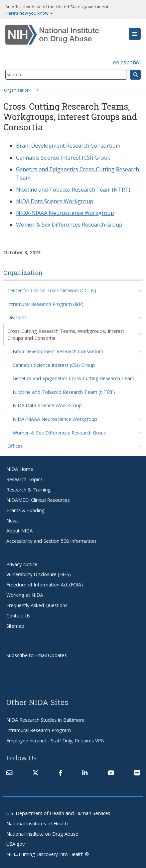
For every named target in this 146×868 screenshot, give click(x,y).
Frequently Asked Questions (37, 605)
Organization (17, 90)
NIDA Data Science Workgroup (55, 201)
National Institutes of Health (37, 824)
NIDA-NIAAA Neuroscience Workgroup (55, 419)
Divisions (17, 317)
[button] (135, 34)
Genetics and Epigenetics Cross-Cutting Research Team (74, 378)
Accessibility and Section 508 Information (51, 541)
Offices (15, 446)
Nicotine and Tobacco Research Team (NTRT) (64, 392)
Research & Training (29, 490)
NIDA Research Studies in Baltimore (45, 720)
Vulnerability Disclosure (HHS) (39, 574)
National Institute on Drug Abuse (42, 834)
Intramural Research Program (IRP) (45, 304)
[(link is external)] (35, 773)
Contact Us (18, 616)
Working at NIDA (25, 595)
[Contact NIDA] (9, 773)
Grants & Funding (26, 510)
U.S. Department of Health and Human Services (58, 813)
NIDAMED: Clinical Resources (38, 500)
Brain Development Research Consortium (58, 351)
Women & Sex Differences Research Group (60, 433)
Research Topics (25, 479)
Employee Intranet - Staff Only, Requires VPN (55, 741)
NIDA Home (20, 469)
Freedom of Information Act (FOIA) (45, 585)
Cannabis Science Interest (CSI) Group (54, 365)
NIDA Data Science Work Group (47, 405)
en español (127, 62)
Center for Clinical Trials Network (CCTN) (52, 290)
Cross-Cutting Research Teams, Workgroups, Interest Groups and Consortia (66, 335)
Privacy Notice (22, 564)
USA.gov (16, 844)
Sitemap (15, 626)
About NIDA (20, 531)
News (13, 521)
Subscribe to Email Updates (37, 655)
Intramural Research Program (39, 730)
